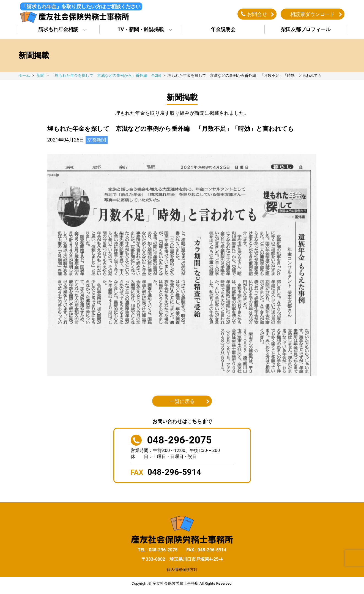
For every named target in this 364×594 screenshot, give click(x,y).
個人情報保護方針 (182, 571)
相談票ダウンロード (313, 15)
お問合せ (257, 15)
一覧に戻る (182, 403)
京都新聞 (97, 141)
